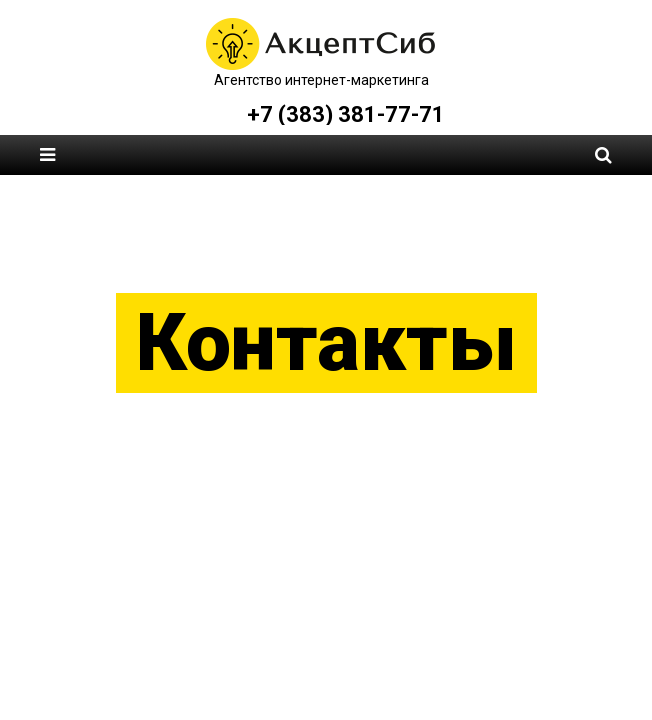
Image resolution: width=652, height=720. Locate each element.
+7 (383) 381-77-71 (346, 114)
